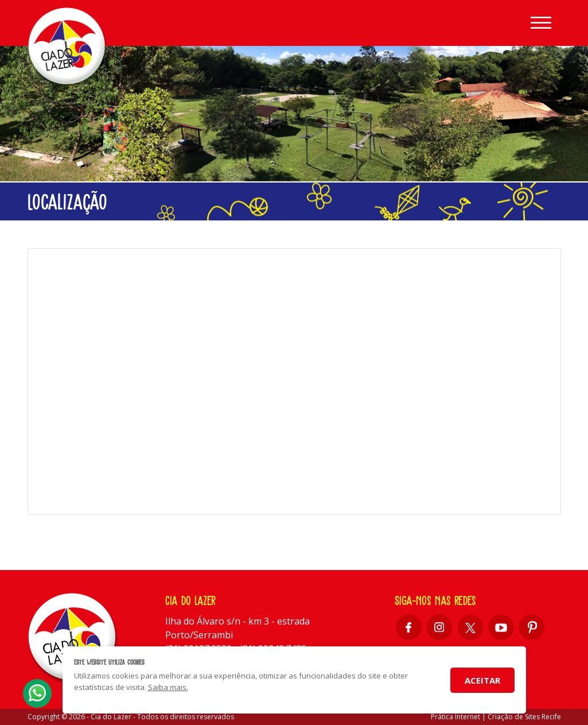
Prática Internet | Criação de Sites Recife (496, 717)
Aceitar (482, 680)
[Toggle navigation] (541, 23)
